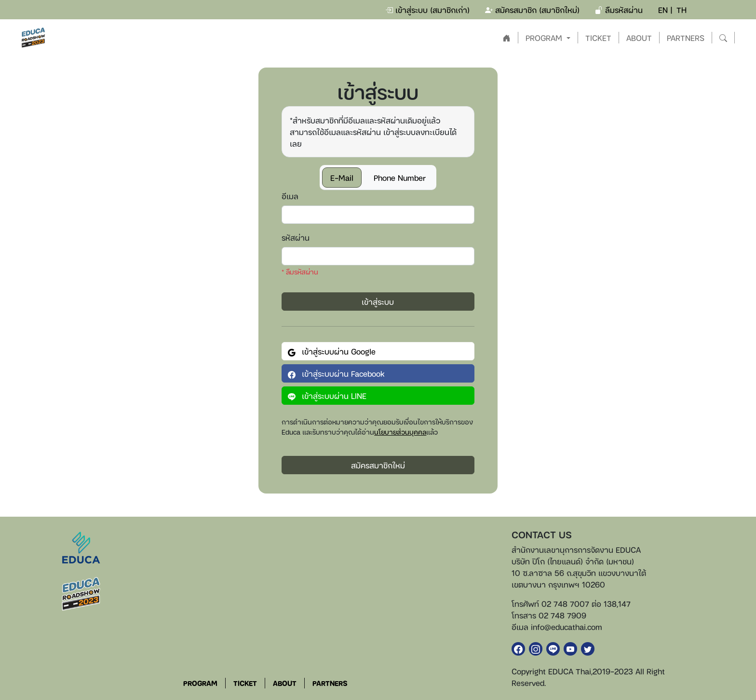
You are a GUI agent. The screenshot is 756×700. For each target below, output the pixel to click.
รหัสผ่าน (296, 237)
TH (682, 10)
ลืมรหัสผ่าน (619, 10)
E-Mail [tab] (342, 178)
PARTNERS (686, 38)
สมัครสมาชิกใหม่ (378, 465)
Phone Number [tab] (400, 178)
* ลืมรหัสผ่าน (300, 271)
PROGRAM (200, 683)
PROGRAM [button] (545, 38)
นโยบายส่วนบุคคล (400, 432)
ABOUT (639, 38)
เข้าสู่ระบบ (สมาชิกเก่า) (427, 10)
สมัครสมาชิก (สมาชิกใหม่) (532, 10)
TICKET (598, 38)
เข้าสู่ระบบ (378, 302)
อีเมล (290, 196)
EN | (665, 10)
